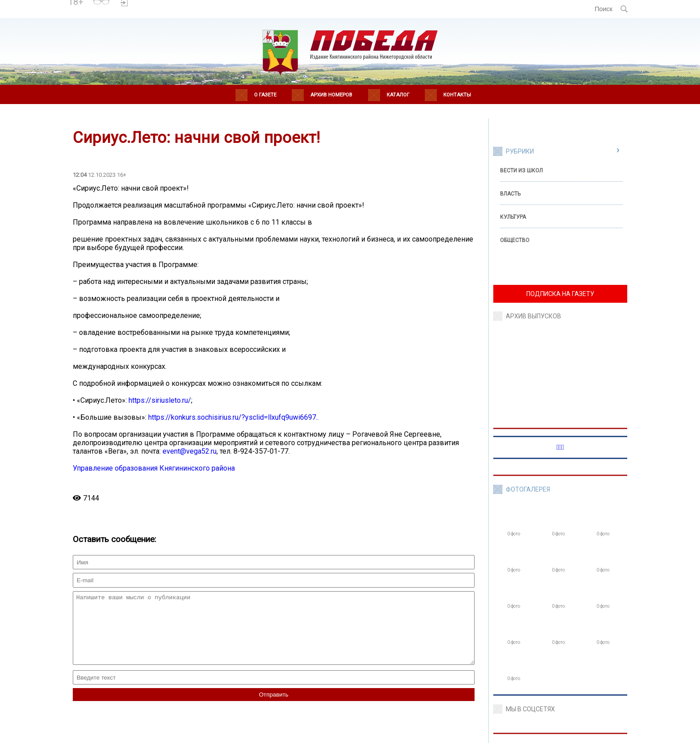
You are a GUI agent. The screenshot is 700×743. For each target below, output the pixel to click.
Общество (515, 240)
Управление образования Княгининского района (154, 468)
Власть (510, 194)
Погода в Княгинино (163, 5)
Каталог (398, 95)
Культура (513, 217)
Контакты (457, 95)
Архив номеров (331, 95)
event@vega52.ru (190, 451)
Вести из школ (521, 171)
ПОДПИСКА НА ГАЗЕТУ (560, 294)
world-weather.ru (163, 13)
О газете (265, 95)
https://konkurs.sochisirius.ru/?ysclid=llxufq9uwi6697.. (233, 417)
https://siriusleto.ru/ (160, 400)
